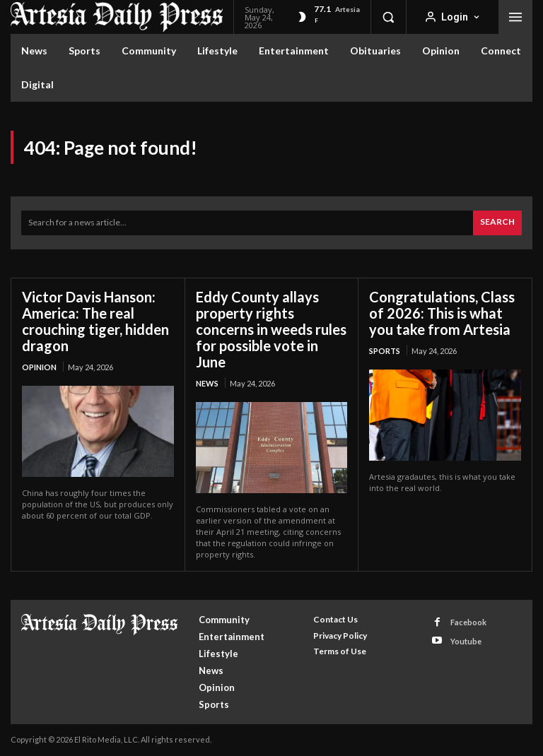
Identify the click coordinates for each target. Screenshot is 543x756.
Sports (385, 351)
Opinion (39, 367)
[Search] (497, 223)
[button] (388, 17)
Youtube (466, 640)
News (207, 383)
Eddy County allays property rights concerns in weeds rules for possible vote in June (271, 329)
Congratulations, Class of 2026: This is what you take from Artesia (442, 313)
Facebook (468, 622)
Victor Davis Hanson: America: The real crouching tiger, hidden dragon (95, 321)
